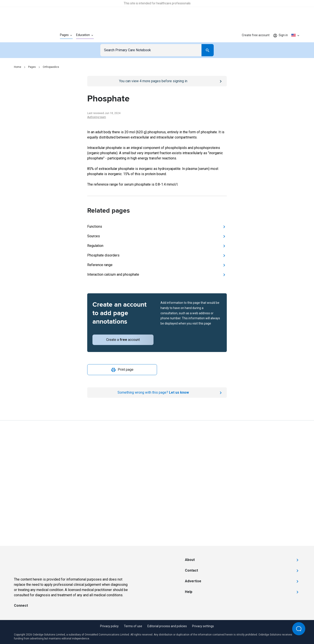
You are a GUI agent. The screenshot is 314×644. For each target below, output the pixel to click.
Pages (32, 67)
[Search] (208, 50)
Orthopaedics (51, 67)
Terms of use (133, 626)
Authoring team (97, 117)
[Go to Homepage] (30, 35)
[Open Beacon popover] (299, 629)
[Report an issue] (157, 393)
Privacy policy (109, 626)
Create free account (256, 35)
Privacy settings (203, 626)
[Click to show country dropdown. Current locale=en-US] (296, 35)
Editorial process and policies (167, 626)
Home (18, 67)
